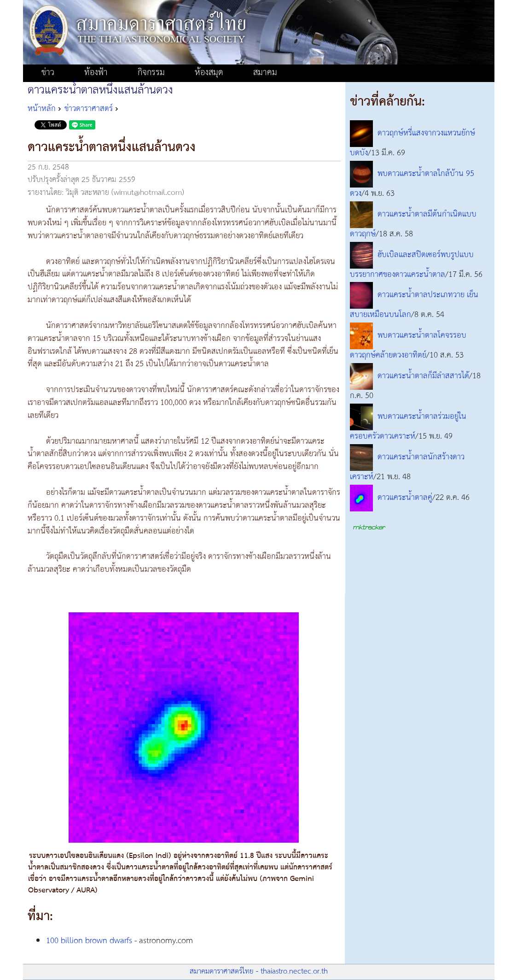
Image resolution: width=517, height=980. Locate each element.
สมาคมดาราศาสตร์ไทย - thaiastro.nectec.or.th (259, 971)
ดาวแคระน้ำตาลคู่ (405, 498)
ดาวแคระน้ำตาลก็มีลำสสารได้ (423, 376)
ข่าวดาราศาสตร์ (89, 109)
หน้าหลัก (42, 109)
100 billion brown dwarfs (89, 941)
